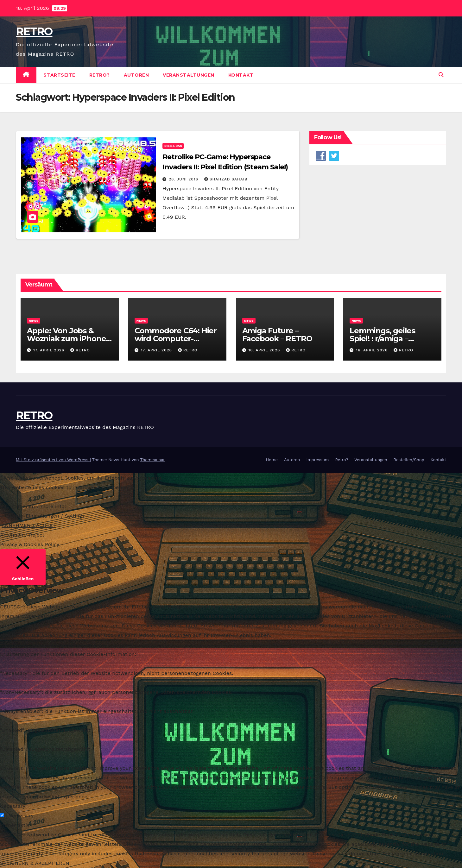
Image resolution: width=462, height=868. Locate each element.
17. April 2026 (50, 350)
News (34, 321)
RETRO (34, 31)
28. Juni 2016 (184, 179)
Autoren (136, 75)
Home (272, 460)
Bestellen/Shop (409, 460)
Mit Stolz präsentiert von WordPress (53, 460)
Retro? (100, 75)
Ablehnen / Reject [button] (22, 535)
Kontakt (241, 75)
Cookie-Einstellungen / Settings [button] (46, 516)
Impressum (317, 460)
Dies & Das (173, 146)
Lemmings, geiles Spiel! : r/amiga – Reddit (382, 339)
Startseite (59, 75)
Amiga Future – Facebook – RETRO (278, 335)
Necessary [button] (13, 806)
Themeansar (153, 460)
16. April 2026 (265, 350)
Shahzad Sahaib (226, 179)
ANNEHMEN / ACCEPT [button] (29, 525)
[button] (441, 75)
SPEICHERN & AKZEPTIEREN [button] (35, 863)
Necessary (21, 816)
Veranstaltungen (189, 75)
